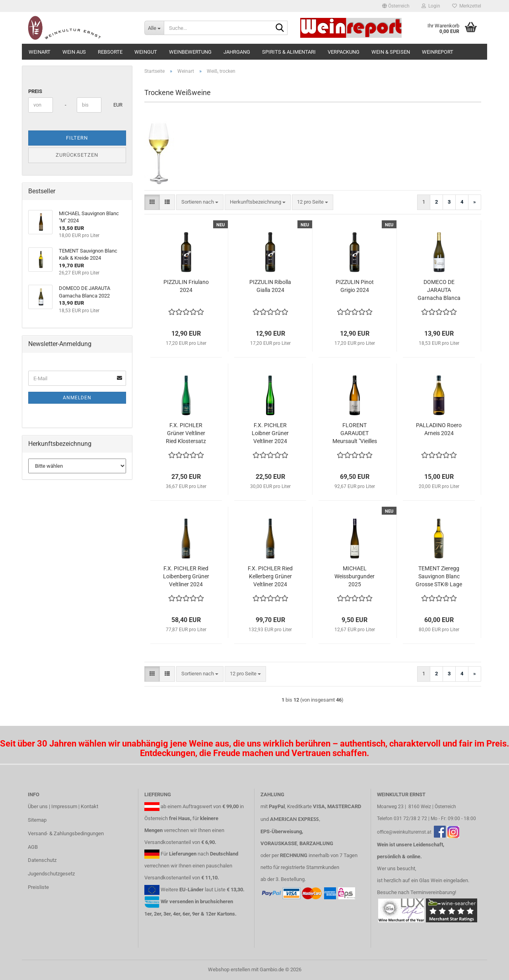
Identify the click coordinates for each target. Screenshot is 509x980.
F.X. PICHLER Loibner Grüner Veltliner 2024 (270, 433)
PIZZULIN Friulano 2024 (186, 286)
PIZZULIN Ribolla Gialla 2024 (270, 286)
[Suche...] (154, 28)
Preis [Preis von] (35, 91)
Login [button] (431, 6)
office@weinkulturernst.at (404, 832)
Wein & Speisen (391, 52)
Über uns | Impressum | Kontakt (63, 806)
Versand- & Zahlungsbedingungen (66, 833)
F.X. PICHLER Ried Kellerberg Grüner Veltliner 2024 (270, 576)
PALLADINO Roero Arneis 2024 (439, 429)
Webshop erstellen (229, 969)
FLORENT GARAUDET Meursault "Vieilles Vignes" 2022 (355, 434)
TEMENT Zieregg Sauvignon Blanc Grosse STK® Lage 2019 (439, 577)
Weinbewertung (190, 52)
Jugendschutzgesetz (51, 874)
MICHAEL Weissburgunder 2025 (355, 576)
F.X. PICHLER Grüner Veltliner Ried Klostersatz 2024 (186, 434)
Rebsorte (110, 52)
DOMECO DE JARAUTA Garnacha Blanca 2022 (439, 290)
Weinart (40, 52)
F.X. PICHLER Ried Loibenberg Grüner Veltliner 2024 (186, 576)
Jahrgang (237, 52)
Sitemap (37, 820)
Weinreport (438, 52)
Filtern (77, 138)
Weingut (146, 52)
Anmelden (77, 398)
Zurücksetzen (77, 155)
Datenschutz (42, 860)
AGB (33, 847)
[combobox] (200, 202)
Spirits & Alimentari (289, 52)
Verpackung (344, 52)
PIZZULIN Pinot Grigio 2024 (355, 286)
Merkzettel (467, 6)
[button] (396, 6)
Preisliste (38, 887)
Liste (220, 890)
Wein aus (74, 52)
